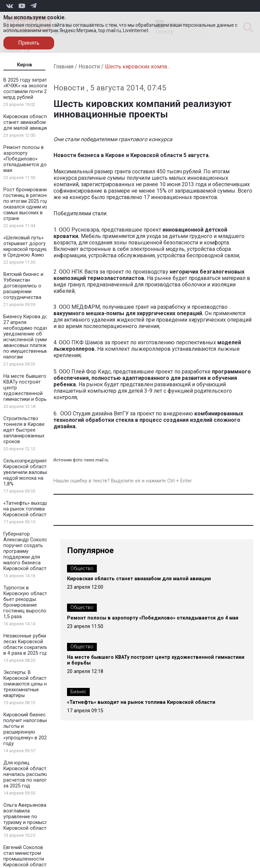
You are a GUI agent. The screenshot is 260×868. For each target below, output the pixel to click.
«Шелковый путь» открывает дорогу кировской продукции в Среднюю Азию (29, 246)
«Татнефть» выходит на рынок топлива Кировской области (27, 509)
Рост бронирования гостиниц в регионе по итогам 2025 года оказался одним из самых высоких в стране (27, 204)
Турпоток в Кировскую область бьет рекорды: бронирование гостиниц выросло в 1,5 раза (27, 602)
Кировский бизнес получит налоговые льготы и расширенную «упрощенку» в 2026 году (26, 729)
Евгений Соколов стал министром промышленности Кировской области (26, 856)
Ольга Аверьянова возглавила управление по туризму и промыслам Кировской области (29, 817)
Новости (89, 67)
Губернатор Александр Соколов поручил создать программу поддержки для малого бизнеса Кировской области (27, 551)
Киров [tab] (25, 65)
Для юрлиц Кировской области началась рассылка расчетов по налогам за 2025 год (28, 774)
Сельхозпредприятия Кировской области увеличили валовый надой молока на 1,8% (28, 472)
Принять (29, 43)
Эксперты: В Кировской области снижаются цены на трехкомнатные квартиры (26, 684)
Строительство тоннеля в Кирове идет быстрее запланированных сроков (24, 430)
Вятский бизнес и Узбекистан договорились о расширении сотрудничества (23, 286)
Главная (63, 67)
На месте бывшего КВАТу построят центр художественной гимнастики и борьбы (156, 660)
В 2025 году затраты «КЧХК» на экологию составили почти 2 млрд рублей (27, 89)
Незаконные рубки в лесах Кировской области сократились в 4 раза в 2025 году (28, 645)
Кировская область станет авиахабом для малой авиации (26, 122)
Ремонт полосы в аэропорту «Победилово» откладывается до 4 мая (27, 159)
